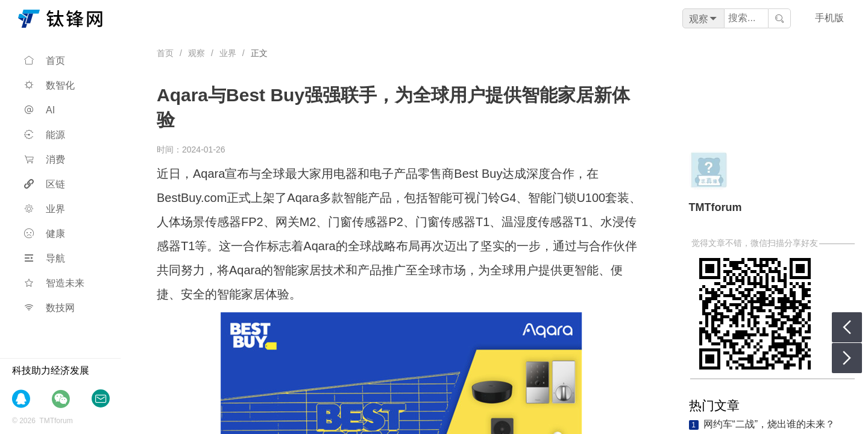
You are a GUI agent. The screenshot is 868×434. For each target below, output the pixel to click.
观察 (197, 53)
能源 (45, 135)
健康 (45, 234)
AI (39, 110)
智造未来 (54, 283)
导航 (45, 258)
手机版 (829, 18)
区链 (45, 184)
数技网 (49, 308)
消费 (45, 159)
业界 (45, 209)
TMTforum (715, 207)
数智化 (49, 85)
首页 (45, 61)
